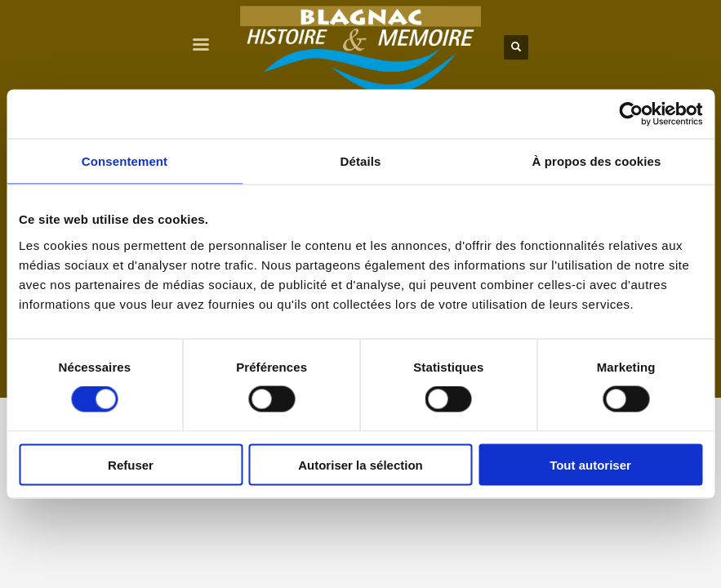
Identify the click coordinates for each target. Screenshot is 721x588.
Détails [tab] (361, 161)
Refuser (131, 464)
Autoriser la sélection (360, 464)
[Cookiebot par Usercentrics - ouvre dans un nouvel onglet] (631, 114)
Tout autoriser (590, 464)
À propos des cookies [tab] (597, 161)
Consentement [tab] (125, 161)
